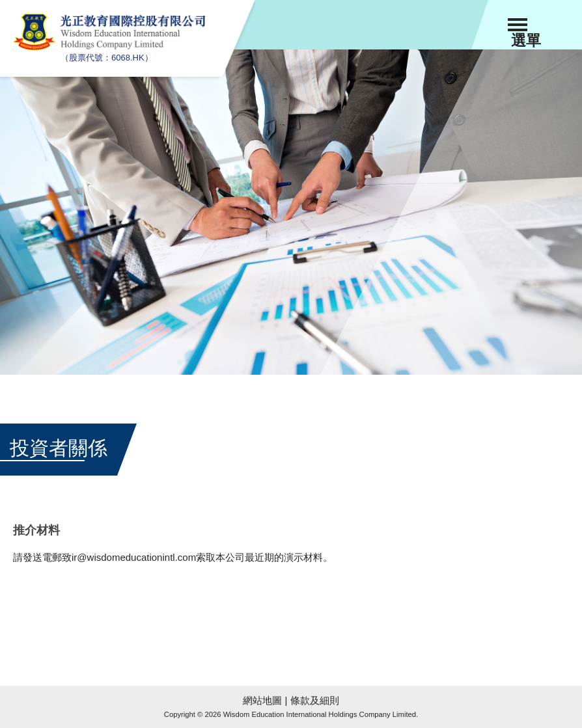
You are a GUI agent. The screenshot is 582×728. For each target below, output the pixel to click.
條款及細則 (315, 700)
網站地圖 (262, 700)
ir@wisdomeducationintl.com (134, 557)
